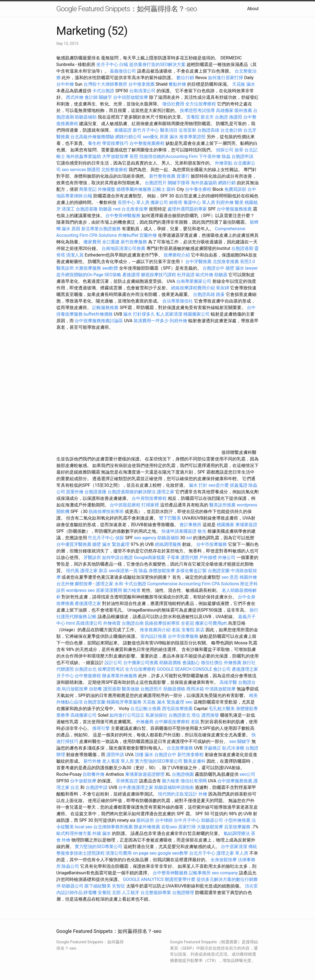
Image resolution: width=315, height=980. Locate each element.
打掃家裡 (150, 505)
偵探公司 (225, 150)
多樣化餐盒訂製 (191, 571)
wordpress (247, 505)
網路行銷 (227, 183)
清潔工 (68, 209)
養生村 (94, 143)
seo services (74, 170)
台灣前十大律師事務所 (105, 84)
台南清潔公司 (142, 91)
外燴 (203, 794)
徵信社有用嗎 (194, 781)
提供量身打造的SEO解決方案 (157, 64)
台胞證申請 (242, 156)
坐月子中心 (107, 64)
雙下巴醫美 (170, 518)
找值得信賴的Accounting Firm (168, 156)
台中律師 (164, 820)
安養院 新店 (193, 630)
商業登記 (88, 189)
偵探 (120, 538)
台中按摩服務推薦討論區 (99, 321)
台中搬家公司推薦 (141, 663)
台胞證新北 (180, 715)
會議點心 (191, 663)
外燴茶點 (224, 163)
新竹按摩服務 (134, 242)
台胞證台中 (213, 268)
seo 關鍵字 (240, 741)
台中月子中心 (187, 820)
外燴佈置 (112, 623)
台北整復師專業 (156, 893)
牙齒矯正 (212, 748)
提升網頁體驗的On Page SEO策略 (89, 275)
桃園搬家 (226, 525)
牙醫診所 (92, 557)
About (253, 9)
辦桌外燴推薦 (147, 827)
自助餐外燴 (94, 774)
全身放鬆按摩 (224, 860)
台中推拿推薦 (142, 84)
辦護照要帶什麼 (180, 879)
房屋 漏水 (169, 137)
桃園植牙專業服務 (124, 702)
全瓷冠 (187, 623)
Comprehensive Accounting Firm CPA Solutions (193, 584)
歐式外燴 (204, 275)
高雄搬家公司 (83, 715)
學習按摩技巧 (116, 143)
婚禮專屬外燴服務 (134, 189)
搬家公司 (159, 202)
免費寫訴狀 (235, 189)
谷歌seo (169, 827)
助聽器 (105, 209)
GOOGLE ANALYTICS (143, 879)
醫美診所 (65, 268)
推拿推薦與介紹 (155, 630)
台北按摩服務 (180, 748)
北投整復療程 (114, 170)
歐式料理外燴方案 (74, 833)
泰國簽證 (123, 130)
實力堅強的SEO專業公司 (159, 761)
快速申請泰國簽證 (179, 531)
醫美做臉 (131, 689)
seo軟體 (110, 268)
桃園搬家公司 (196, 314)
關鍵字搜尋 (179, 183)
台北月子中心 (202, 853)
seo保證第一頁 (123, 571)
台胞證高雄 (208, 130)
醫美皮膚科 (195, 761)
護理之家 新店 (94, 571)
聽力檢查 (132, 590)
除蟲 (226, 156)
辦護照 (94, 170)
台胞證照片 (156, 183)
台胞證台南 (133, 623)
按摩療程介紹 (177, 255)
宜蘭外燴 (148, 235)
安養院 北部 (109, 893)
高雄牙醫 (228, 682)
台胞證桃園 (183, 774)
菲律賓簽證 (127, 781)
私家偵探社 (157, 715)
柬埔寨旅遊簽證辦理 (145, 774)
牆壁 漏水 (235, 268)
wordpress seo (80, 590)
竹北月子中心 (101, 538)
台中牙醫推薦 (198, 262)
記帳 (92, 617)
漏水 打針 (198, 485)
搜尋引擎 (101, 728)
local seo (83, 827)
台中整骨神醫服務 (123, 216)
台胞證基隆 (87, 209)
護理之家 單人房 (232, 853)
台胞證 (221, 117)
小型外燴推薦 (237, 820)
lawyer (252, 268)
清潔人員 (75, 255)
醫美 (239, 202)
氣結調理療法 (237, 833)
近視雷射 (187, 130)
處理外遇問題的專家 (187, 209)
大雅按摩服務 (88, 268)
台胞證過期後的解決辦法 (132, 492)
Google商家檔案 (150, 557)
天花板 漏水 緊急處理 (163, 702)
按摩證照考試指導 (198, 110)
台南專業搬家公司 (194, 281)
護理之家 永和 (109, 584)
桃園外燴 (248, 577)
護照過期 (112, 689)
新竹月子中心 (146, 130)
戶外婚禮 (208, 557)
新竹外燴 (92, 761)
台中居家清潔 (234, 847)
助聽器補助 (86, 117)
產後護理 (131, 275)
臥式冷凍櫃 (233, 748)
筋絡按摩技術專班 (107, 511)
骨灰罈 (222, 288)
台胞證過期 (242, 248)
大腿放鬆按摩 (210, 827)
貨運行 (183, 176)
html (70, 623)
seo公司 (248, 774)
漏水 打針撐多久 (139, 314)
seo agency (145, 538)
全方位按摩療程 (201, 104)
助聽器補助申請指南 (174, 787)
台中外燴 (65, 84)
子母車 (173, 557)
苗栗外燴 (75, 492)
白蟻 (124, 64)
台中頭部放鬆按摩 (131, 97)
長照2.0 (247, 262)
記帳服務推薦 (105, 308)
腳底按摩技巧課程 (159, 275)
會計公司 (222, 669)
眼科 (171, 189)
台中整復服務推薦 (235, 209)
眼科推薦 (243, 110)
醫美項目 (169, 130)
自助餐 (96, 689)
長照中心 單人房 (134, 202)
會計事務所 (190, 525)
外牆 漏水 (102, 833)
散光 (202, 531)
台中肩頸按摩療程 (150, 498)
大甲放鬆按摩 (116, 156)
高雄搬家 (225, 110)
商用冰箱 (195, 689)
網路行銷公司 (128, 137)
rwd (117, 209)
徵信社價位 (212, 663)
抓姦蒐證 (239, 485)
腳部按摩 (84, 584)
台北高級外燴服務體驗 (93, 137)
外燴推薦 (233, 663)
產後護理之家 (88, 603)
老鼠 (176, 630)
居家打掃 (187, 827)
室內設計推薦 (154, 636)
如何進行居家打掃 (226, 78)
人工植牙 (131, 893)
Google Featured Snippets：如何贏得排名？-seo (127, 9)
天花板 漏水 (244, 84)
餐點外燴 (177, 84)
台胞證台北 (86, 669)
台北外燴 (65, 584)
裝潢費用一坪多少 (151, 321)
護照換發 (210, 715)
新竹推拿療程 (190, 755)
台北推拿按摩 (135, 209)
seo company (225, 873)
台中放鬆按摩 (84, 781)
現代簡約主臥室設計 (178, 794)
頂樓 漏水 (144, 755)
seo (189, 702)
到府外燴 (225, 202)
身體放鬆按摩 (162, 571)
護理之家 (166, 492)
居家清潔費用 (109, 590)
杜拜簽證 (186, 275)
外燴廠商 (145, 722)
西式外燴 (75, 97)
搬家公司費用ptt (211, 623)
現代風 (73, 571)
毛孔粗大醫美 (222, 709)
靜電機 (90, 893)
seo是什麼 (219, 485)
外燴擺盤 (106, 189)
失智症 (119, 886)
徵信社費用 (173, 104)
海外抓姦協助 (204, 183)
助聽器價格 (170, 663)
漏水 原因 (71, 229)
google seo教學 (173, 853)
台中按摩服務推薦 (235, 781)
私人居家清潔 (169, 314)
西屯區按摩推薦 (178, 709)
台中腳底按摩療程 (173, 722)
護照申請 (115, 755)
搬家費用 (92, 242)
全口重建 (111, 242)
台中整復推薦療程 (147, 143)
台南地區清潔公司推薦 (123, 248)
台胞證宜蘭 (219, 571)
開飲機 (63, 511)
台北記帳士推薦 (146, 709)
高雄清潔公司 (89, 623)
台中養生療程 (199, 189)
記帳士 (159, 189)
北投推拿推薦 (226, 262)
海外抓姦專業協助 (83, 156)
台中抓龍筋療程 (126, 505)
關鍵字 (105, 97)
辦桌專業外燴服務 (120, 676)
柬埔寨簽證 (246, 525)
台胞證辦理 (183, 893)
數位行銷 (185, 78)
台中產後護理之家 (136, 787)
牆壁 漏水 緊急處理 (111, 544)
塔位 (196, 715)
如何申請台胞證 (117, 557)
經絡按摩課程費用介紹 (193, 288)
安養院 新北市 (200, 117)
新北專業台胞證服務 (101, 229)
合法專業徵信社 (178, 301)
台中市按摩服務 (212, 544)
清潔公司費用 (119, 853)
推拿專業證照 (193, 137)
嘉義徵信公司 (123, 71)
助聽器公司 (212, 820)
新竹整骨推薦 (162, 176)
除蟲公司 (70, 866)
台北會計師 (231, 130)
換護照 (236, 117)
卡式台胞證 (103, 91)
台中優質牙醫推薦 (74, 544)
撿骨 (239, 150)
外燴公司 (227, 557)
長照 (134, 156)
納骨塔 (176, 202)
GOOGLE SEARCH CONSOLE (184, 669)
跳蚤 (220, 294)
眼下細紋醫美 (98, 886)
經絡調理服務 (168, 544)
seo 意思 (230, 577)
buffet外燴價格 (98, 314)
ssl (189, 538)
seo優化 (151, 137)
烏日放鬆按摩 (75, 689)
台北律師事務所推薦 (113, 827)
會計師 (91, 97)
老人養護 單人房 (118, 761)
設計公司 (113, 663)
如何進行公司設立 (127, 715)
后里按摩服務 (238, 827)
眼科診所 (145, 820)
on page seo (145, 853)
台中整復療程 (88, 676)
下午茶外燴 (210, 156)
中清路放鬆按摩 (221, 689)
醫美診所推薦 (222, 505)
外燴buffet (128, 235)
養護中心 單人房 (199, 202)
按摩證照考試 (111, 669)
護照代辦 (189, 557)
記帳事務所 (200, 873)
